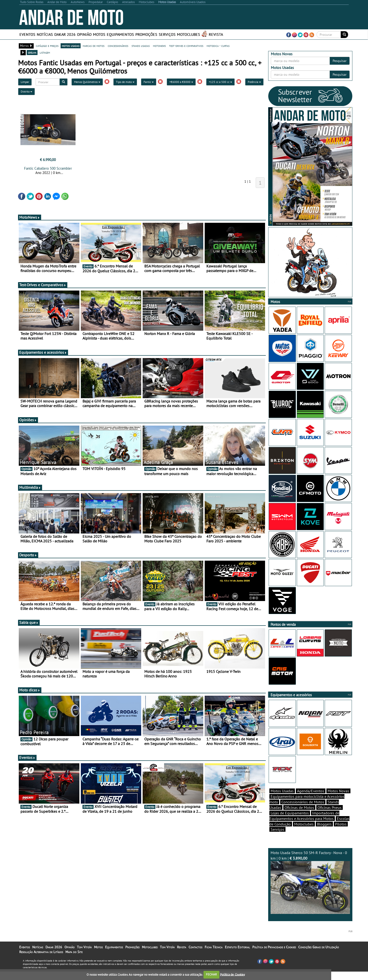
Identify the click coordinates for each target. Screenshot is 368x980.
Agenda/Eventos (311, 799)
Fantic (149, 82)
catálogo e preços (47, 46)
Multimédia (30, 487)
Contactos (195, 955)
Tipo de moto (125, 82)
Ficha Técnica (214, 955)
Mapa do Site (74, 960)
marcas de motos (94, 46)
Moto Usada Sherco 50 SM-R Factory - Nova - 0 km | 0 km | (310, 890)
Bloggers (324, 832)
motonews (159, 46)
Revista (216, 34)
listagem (45, 52)
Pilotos (341, 832)
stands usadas (141, 46)
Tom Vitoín (84, 955)
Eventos (27, 34)
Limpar (25, 82)
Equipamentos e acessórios (43, 352)
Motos (99, 34)
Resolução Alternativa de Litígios (41, 960)
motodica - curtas (218, 46)
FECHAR (211, 974)
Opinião (84, 34)
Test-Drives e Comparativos (43, 285)
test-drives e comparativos (186, 46)
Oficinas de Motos (299, 816)
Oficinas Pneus (330, 816)
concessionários (118, 46)
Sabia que (29, 622)
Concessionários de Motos (303, 810)
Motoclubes (189, 34)
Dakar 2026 (65, 34)
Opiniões (28, 420)
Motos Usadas (282, 799)
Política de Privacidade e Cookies (274, 955)
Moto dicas (30, 690)
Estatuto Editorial (237, 955)
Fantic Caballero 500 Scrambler (48, 168)
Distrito (26, 91)
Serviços (167, 34)
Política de (232, 974)
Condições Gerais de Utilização (319, 955)
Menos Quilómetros (87, 82)
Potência (254, 82)
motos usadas (71, 46)
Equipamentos (120, 34)
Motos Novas (338, 799)
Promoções (146, 34)
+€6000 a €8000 (181, 82)
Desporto (28, 555)
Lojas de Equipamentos (290, 821)
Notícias (45, 34)
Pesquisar (340, 61)
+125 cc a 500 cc (220, 82)
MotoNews (30, 217)
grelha (32, 52)
